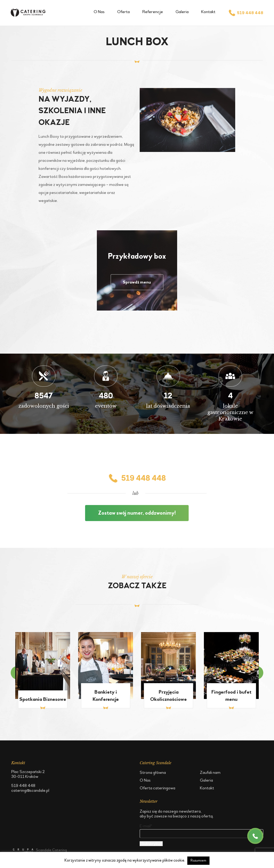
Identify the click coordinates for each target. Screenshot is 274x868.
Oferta (123, 12)
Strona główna (153, 772)
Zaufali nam (210, 772)
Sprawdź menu (137, 282)
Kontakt (208, 12)
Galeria (182, 12)
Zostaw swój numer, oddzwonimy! (137, 513)
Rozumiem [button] (198, 861)
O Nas (99, 12)
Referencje (153, 12)
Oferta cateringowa (157, 788)
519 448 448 (246, 13)
